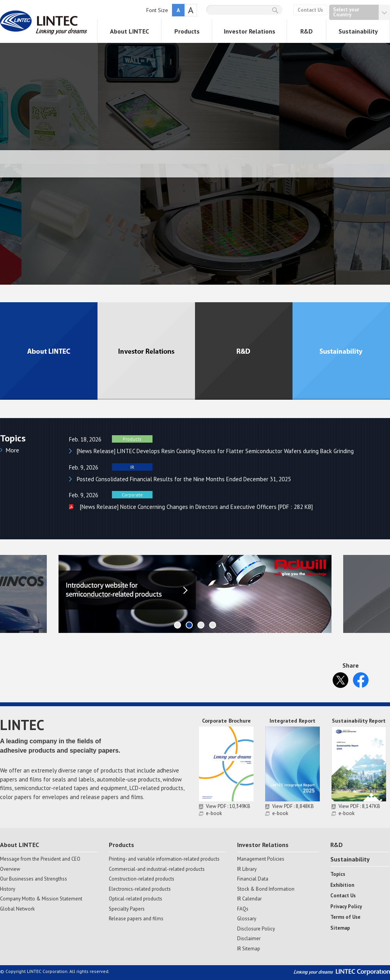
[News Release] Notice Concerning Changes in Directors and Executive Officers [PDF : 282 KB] (196, 507)
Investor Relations (250, 31)
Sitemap (340, 928)
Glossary (247, 919)
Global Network (17, 909)
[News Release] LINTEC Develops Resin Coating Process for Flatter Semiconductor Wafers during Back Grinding (215, 451)
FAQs (243, 909)
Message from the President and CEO (40, 859)
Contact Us (310, 10)
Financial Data (253, 879)
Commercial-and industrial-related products (157, 869)
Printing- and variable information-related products (164, 859)
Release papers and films (136, 919)
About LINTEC (129, 31)
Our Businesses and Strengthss (34, 879)
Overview (10, 869)
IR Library (247, 869)
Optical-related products (136, 899)
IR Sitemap (249, 949)
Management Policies (261, 859)
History (8, 889)
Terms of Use (345, 917)
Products (187, 31)
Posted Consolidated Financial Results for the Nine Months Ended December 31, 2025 (184, 479)
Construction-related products (142, 879)
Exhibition (342, 885)
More (12, 450)
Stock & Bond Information (266, 889)
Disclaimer (249, 939)
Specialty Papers (127, 909)
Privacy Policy (346, 907)
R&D (307, 31)
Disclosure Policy (256, 929)
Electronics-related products (140, 889)
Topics (338, 874)
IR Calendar (249, 899)
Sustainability (358, 31)
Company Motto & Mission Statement (41, 899)
